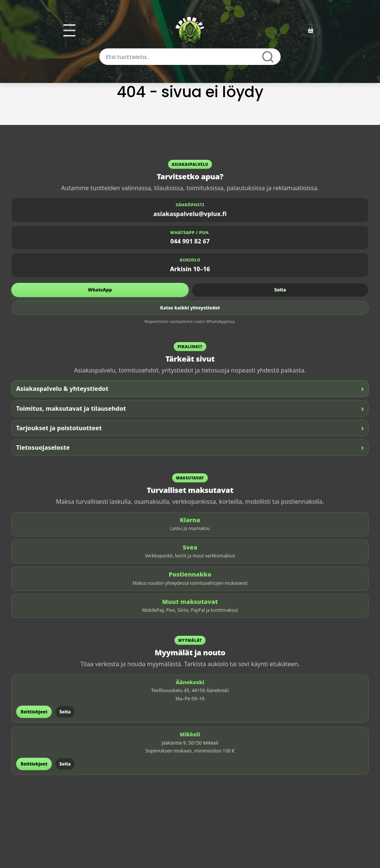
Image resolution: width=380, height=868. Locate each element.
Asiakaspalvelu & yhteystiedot (190, 388)
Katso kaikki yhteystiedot (190, 308)
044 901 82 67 (190, 241)
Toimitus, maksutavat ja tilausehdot (190, 408)
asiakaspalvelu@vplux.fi (190, 214)
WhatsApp (100, 290)
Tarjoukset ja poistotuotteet (190, 428)
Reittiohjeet (34, 712)
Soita (280, 290)
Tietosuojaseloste (190, 447)
